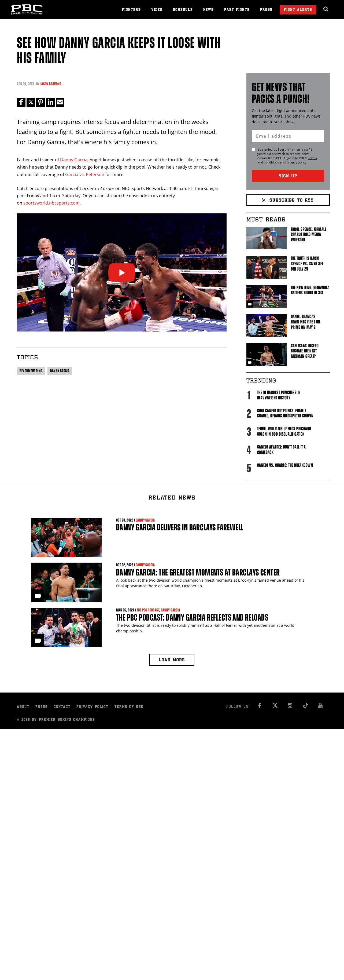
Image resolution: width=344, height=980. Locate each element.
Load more (172, 660)
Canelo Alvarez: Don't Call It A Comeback (282, 450)
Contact (62, 707)
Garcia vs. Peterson (85, 174)
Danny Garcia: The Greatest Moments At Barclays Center (198, 572)
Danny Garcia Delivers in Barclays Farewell (180, 527)
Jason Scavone (51, 84)
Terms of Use (129, 707)
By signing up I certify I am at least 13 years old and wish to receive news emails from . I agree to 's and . (287, 156)
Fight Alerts (298, 10)
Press (266, 10)
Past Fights (237, 10)
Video (157, 10)
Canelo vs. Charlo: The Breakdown (285, 465)
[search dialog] (326, 9)
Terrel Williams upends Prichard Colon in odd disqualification (284, 431)
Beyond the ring (31, 371)
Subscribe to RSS (288, 201)
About (23, 707)
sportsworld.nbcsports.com (51, 203)
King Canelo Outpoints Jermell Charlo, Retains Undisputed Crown (285, 413)
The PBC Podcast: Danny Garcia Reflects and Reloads (192, 617)
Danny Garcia (74, 160)
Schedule (183, 10)
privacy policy (296, 162)
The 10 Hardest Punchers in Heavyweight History (279, 395)
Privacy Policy (93, 707)
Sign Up (288, 176)
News (208, 10)
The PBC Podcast (148, 610)
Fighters (131, 10)
